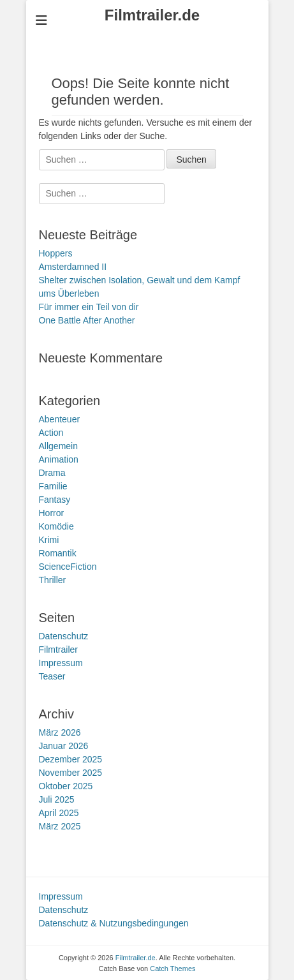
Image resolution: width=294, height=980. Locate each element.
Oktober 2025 (66, 786)
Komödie (56, 526)
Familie (53, 486)
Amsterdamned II (73, 267)
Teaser (52, 676)
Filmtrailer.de (152, 15)
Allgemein (58, 446)
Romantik (58, 553)
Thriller (53, 580)
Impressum (61, 663)
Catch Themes (173, 969)
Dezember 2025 (71, 759)
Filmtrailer (58, 650)
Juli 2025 (57, 799)
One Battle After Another (87, 320)
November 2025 (71, 773)
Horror (52, 513)
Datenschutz (64, 636)
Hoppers (56, 253)
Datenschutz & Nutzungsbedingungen (114, 923)
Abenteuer (60, 419)
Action (51, 433)
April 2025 (59, 813)
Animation (59, 459)
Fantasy (55, 500)
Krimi (49, 540)
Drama (52, 473)
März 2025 (60, 826)
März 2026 (60, 732)
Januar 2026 (64, 746)
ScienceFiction (68, 567)
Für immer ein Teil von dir (89, 307)
